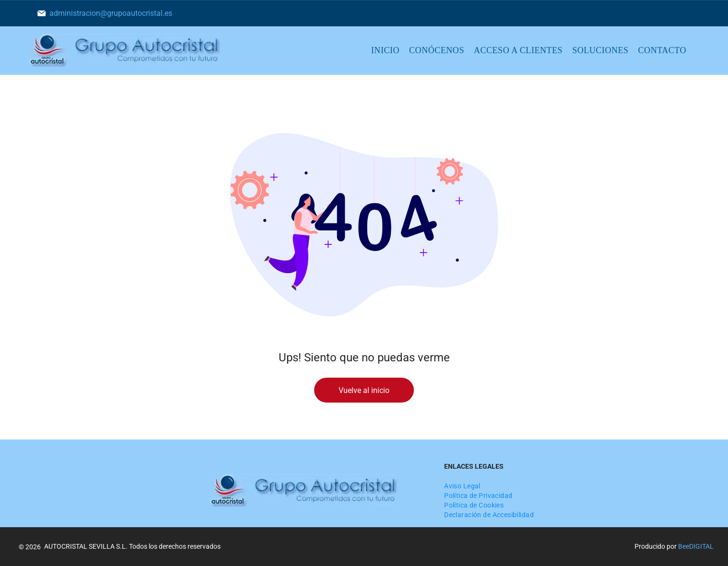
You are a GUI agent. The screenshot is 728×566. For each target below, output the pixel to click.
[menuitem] (385, 51)
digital (701, 546)
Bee (684, 546)
